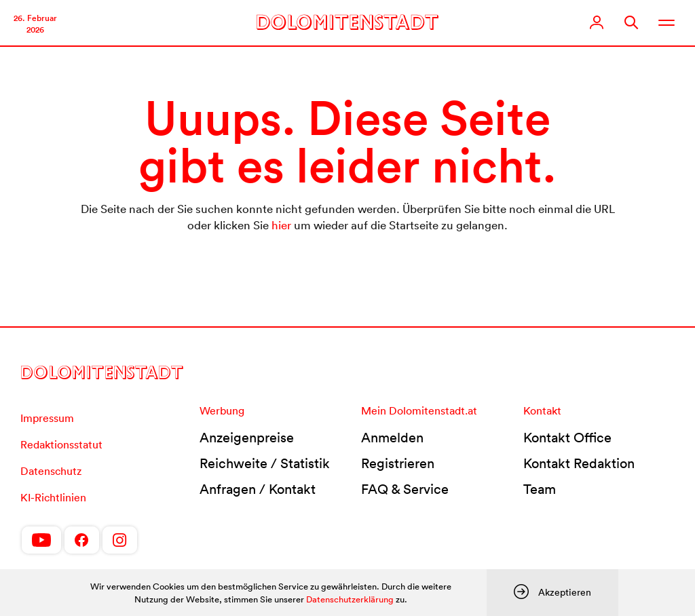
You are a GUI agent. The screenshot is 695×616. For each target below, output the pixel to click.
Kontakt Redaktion (579, 463)
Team (540, 489)
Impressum (47, 418)
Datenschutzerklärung (350, 599)
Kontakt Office (567, 438)
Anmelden (392, 438)
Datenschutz (51, 471)
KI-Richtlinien (53, 497)
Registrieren (398, 463)
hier (281, 225)
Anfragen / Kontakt (258, 489)
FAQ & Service (405, 489)
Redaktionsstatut (61, 444)
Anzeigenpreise (247, 438)
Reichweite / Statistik (265, 463)
